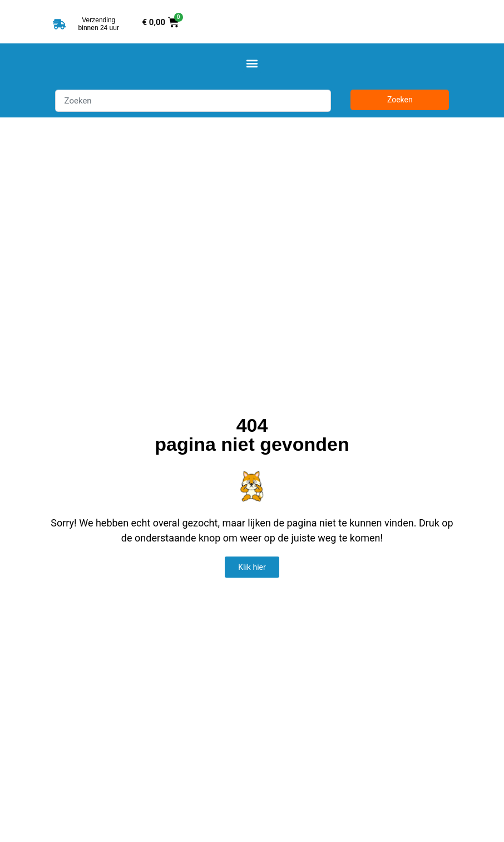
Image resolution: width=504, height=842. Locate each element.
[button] (252, 64)
